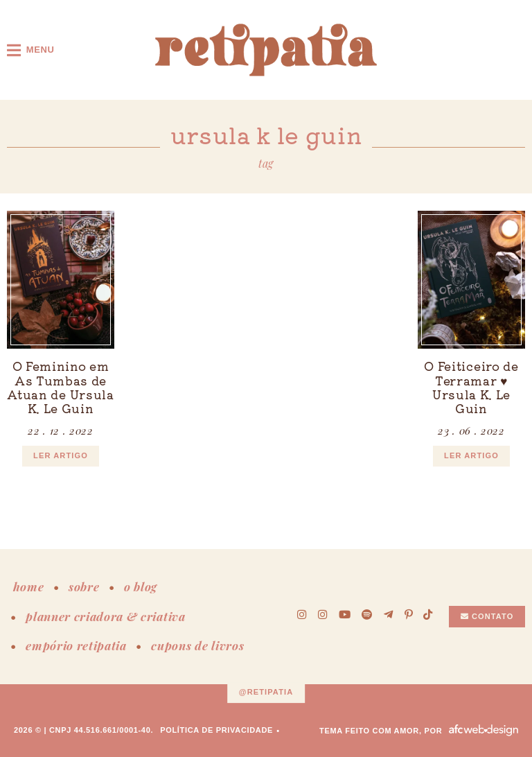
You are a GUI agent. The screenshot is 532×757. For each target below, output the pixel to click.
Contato (487, 616)
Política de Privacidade (216, 730)
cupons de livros (197, 645)
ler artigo (61, 455)
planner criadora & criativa (105, 616)
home (29, 586)
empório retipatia (76, 645)
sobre (84, 586)
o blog (141, 586)
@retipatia (266, 693)
